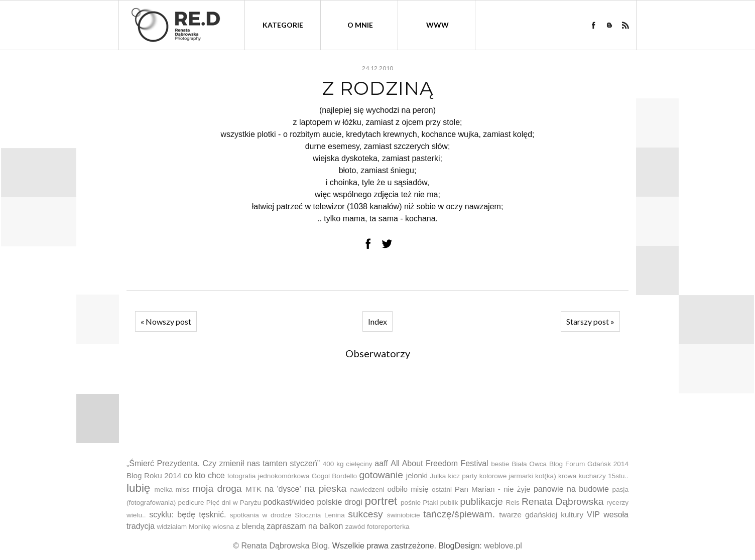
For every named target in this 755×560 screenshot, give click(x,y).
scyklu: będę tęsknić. (187, 515)
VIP (593, 515)
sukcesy (365, 514)
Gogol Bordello (334, 476)
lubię (138, 488)
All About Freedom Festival (439, 463)
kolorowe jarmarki (506, 476)
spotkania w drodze (261, 515)
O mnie (360, 25)
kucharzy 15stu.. (603, 476)
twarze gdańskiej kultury (541, 515)
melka (164, 489)
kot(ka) (546, 476)
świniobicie (404, 515)
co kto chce (204, 475)
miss (183, 489)
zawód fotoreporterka (377, 527)
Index (377, 321)
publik (449, 503)
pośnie (411, 503)
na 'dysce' (283, 489)
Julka (438, 476)
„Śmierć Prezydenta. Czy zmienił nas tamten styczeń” (223, 463)
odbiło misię (408, 489)
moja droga (217, 488)
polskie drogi (339, 502)
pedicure (191, 503)
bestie (500, 464)
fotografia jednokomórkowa (269, 476)
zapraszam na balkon (305, 526)
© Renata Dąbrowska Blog (280, 546)
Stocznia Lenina (320, 515)
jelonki (417, 475)
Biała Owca (529, 464)
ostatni (442, 489)
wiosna (223, 527)
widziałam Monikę (183, 527)
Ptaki (430, 503)
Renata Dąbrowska (563, 502)
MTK (254, 489)
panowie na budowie (571, 489)
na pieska (325, 488)
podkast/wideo (289, 502)
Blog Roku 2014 (154, 475)
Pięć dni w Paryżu (234, 503)
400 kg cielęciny (348, 464)
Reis (512, 503)
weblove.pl (503, 546)
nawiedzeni (367, 489)
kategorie (283, 25)
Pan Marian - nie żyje (493, 489)
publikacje (481, 502)
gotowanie (381, 475)
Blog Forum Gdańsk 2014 (589, 464)
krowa (567, 476)
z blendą (250, 526)
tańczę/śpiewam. (459, 514)
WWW (437, 25)
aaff (381, 463)
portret (381, 501)
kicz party (463, 476)
